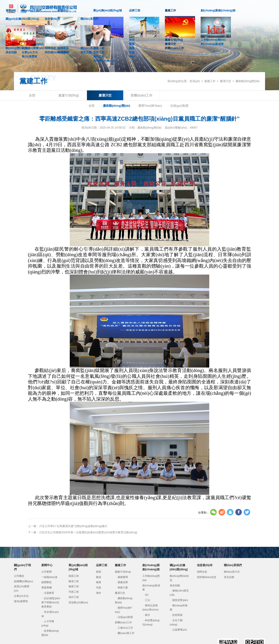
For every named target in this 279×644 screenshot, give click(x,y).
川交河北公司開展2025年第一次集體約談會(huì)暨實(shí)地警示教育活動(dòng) (88, 532)
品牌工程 (135, 10)
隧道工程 (74, 581)
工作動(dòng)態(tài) (213, 40)
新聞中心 (63, 10)
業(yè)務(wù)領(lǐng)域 (108, 10)
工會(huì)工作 (125, 628)
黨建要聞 (123, 577)
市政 (132, 52)
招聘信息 (50, 48)
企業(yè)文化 (21, 596)
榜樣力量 (123, 588)
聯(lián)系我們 (89, 19)
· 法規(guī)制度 (178, 106)
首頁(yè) (11, 10)
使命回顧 (11, 52)
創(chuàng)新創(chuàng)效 (218, 10)
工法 (147, 600)
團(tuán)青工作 (126, 633)
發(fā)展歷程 (29, 56)
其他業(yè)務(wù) (104, 61)
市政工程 (74, 592)
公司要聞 (46, 572)
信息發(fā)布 (52, 19)
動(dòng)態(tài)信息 (18, 48)
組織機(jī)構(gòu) (23, 581)
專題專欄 (46, 588)
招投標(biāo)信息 (55, 52)
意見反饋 (86, 52)
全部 (32, 95)
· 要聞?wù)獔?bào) (149, 106)
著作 (147, 615)
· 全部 (91, 106)
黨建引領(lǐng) (174, 40)
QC (147, 595)
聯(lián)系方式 (89, 48)
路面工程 (74, 576)
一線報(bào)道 (49, 577)
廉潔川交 (170, 44)
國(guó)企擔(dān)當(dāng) (22, 19)
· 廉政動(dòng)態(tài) (116, 106)
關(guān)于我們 (32, 10)
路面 (132, 40)
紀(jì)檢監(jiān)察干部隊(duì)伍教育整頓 (51, 602)
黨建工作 (170, 13)
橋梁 (132, 48)
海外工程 (99, 56)
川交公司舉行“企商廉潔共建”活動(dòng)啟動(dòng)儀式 (73, 526)
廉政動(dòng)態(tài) (247, 81)
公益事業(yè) (180, 630)
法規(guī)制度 (125, 617)
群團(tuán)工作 (174, 48)
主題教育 (49, 593)
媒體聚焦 (46, 582)
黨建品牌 (123, 582)
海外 (132, 56)
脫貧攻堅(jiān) (180, 600)
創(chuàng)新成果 (212, 44)
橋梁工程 (74, 586)
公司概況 (19, 576)
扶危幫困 (177, 615)
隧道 (132, 44)
